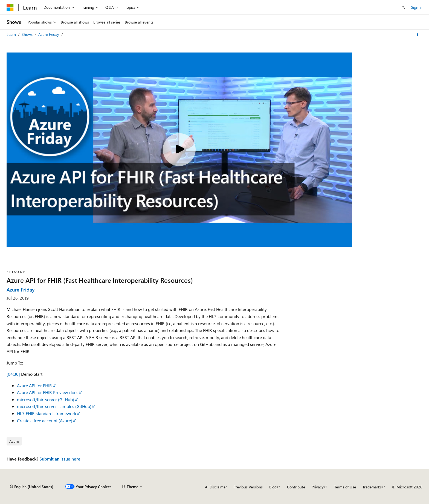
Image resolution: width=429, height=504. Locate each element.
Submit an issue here (60, 459)
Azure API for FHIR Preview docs (48, 392)
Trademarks (372, 487)
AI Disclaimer (216, 487)
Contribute (296, 487)
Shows (28, 34)
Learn (12, 34)
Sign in (417, 7)
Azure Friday (49, 34)
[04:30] (13, 374)
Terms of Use (345, 487)
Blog (273, 487)
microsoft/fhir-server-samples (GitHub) (54, 406)
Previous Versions (248, 487)
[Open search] (403, 7)
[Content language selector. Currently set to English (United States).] (32, 487)
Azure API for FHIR (34, 385)
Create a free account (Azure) (45, 420)
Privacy (318, 487)
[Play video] (179, 150)
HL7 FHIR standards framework (47, 413)
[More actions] (418, 34)
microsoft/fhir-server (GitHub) (46, 399)
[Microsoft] (10, 7)
